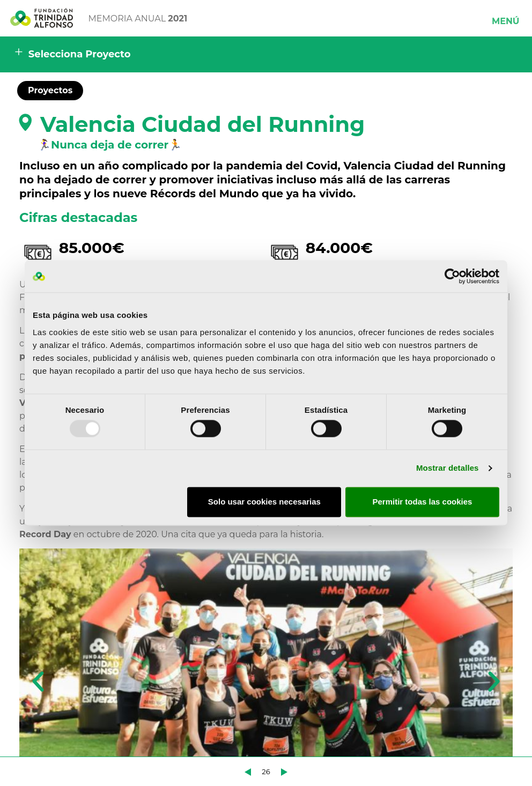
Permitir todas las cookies (422, 502)
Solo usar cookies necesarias (264, 502)
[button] (506, 18)
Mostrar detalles (448, 468)
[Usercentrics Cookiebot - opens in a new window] (452, 276)
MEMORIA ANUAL (138, 18)
